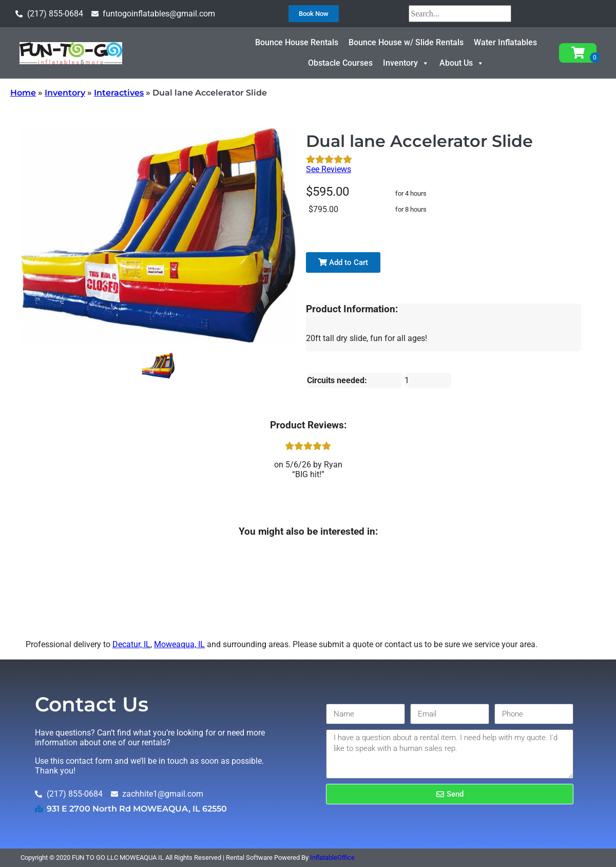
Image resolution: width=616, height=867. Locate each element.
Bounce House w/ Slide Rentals (406, 42)
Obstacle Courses (340, 63)
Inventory (406, 63)
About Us (462, 63)
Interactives (119, 93)
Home (23, 93)
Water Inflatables (505, 42)
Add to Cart (343, 262)
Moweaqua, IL (179, 644)
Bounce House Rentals (297, 42)
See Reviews (329, 169)
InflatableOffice (332, 857)
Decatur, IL (131, 644)
